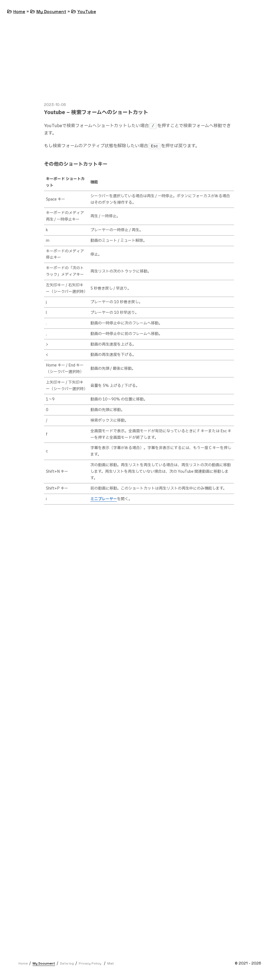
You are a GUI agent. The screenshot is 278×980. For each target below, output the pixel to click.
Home (19, 12)
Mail (110, 963)
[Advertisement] (139, 64)
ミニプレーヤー (104, 499)
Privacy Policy (90, 963)
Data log (67, 963)
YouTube (87, 12)
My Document (51, 12)
